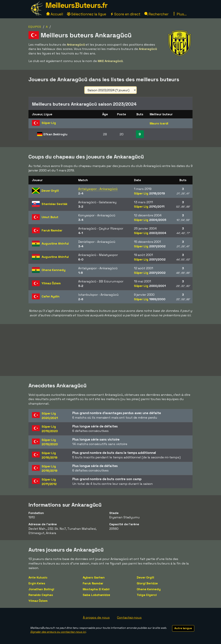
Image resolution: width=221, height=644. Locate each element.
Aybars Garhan (94, 577)
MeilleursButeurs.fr (76, 5)
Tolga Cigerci (147, 595)
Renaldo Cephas (41, 595)
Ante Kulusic (38, 577)
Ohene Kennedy (149, 589)
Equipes (35, 27)
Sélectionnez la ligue (87, 14)
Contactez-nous (129, 617)
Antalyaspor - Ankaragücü (98, 189)
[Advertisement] (110, 350)
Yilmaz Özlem (38, 601)
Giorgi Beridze (147, 583)
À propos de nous (96, 617)
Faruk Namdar (93, 583)
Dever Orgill (145, 577)
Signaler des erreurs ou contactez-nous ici (58, 632)
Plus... (179, 14)
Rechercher (156, 14)
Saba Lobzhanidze (96, 595)
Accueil (55, 14)
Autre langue (183, 628)
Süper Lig (149, 193)
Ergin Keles (37, 583)
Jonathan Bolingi (41, 589)
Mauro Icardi (159, 123)
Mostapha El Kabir (96, 589)
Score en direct (125, 14)
